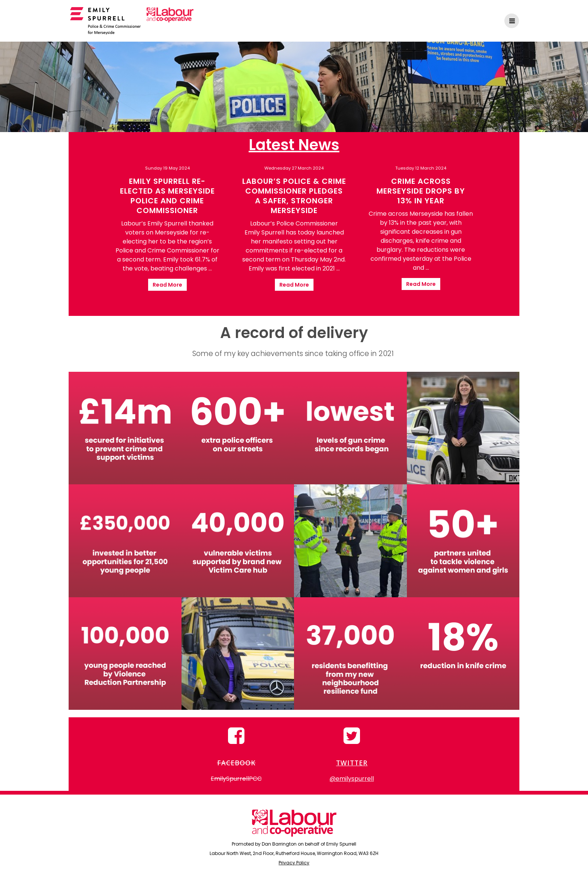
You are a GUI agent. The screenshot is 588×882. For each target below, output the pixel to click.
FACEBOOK (236, 763)
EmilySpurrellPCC (236, 779)
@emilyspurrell (352, 779)
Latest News (294, 145)
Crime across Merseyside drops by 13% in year (421, 191)
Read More (167, 285)
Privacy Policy (294, 863)
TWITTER (352, 763)
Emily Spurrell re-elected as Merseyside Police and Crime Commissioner (167, 196)
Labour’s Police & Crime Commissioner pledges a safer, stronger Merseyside (294, 196)
